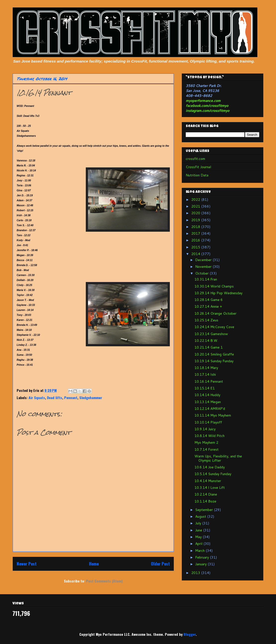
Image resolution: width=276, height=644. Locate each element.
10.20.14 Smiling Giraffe (214, 354)
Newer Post (27, 564)
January (201, 564)
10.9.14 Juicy (205, 429)
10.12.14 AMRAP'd (210, 409)
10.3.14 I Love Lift (210, 488)
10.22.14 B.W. (206, 341)
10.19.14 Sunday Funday (214, 361)
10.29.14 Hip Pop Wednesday (218, 293)
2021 (196, 206)
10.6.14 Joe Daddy (210, 467)
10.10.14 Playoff (208, 422)
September (205, 510)
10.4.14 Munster (208, 481)
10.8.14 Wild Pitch (209, 436)
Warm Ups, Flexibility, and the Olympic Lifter (218, 458)
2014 (196, 254)
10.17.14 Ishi (205, 374)
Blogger (190, 634)
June (199, 530)
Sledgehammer (91, 397)
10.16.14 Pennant (209, 381)
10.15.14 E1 (205, 388)
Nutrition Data (197, 175)
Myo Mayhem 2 (206, 442)
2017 (196, 233)
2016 (196, 240)
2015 (196, 247)
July (199, 523)
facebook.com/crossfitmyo (207, 106)
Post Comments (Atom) (104, 581)
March (200, 551)
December (204, 260)
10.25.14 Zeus (206, 320)
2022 (196, 200)
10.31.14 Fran (206, 279)
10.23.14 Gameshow (211, 334)
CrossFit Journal (198, 167)
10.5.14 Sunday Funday (213, 474)
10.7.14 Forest (207, 449)
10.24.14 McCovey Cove (214, 327)
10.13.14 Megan (208, 402)
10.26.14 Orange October (215, 313)
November (204, 267)
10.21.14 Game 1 (209, 347)
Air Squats (37, 397)
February (203, 557)
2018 (196, 227)
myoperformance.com (203, 101)
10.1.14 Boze (205, 501)
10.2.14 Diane (206, 494)
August (201, 516)
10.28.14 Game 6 (209, 300)
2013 (196, 573)
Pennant (71, 397)
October (202, 273)
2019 (196, 220)
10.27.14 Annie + (208, 306)
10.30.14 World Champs (214, 286)
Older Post (160, 564)
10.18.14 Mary (206, 368)
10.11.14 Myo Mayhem (213, 415)
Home (94, 564)
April (199, 544)
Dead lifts (55, 397)
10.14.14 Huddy (207, 395)
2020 (196, 213)
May (199, 537)
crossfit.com (195, 159)
